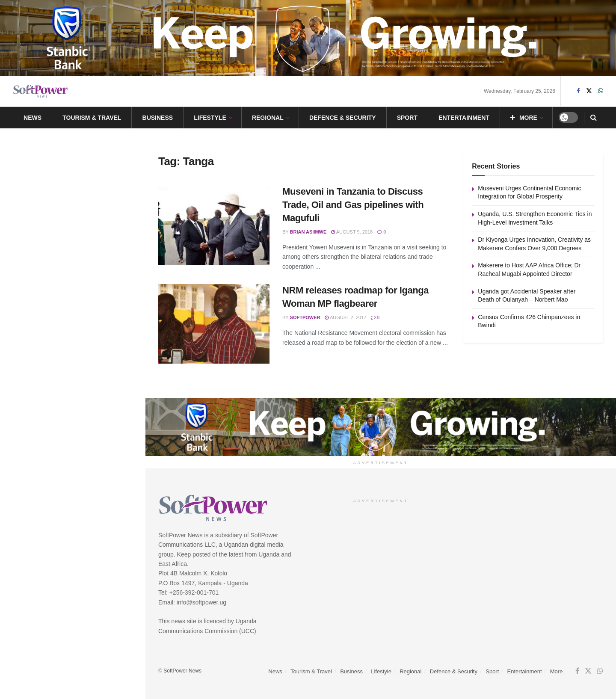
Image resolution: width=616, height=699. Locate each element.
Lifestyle (210, 118)
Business (158, 118)
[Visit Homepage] (41, 91)
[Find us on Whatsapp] (601, 91)
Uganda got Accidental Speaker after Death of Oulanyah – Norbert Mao (90, 311)
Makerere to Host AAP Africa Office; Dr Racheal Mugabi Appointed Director (83, 263)
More (524, 118)
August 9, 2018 (352, 232)
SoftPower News (182, 671)
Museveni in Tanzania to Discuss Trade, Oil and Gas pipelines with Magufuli (353, 205)
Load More (72, 402)
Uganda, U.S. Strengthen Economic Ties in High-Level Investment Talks (83, 166)
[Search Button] (594, 118)
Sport (407, 118)
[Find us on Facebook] (578, 91)
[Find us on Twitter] (589, 91)
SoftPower (305, 317)
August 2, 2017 (345, 317)
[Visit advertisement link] (308, 38)
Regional (268, 118)
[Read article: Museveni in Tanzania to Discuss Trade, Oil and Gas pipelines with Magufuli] (214, 225)
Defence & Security (343, 118)
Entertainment (464, 118)
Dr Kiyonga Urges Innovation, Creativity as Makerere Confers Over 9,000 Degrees (86, 215)
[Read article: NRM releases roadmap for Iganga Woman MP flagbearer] (214, 324)
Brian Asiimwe (308, 232)
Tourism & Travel (92, 118)
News (33, 118)
